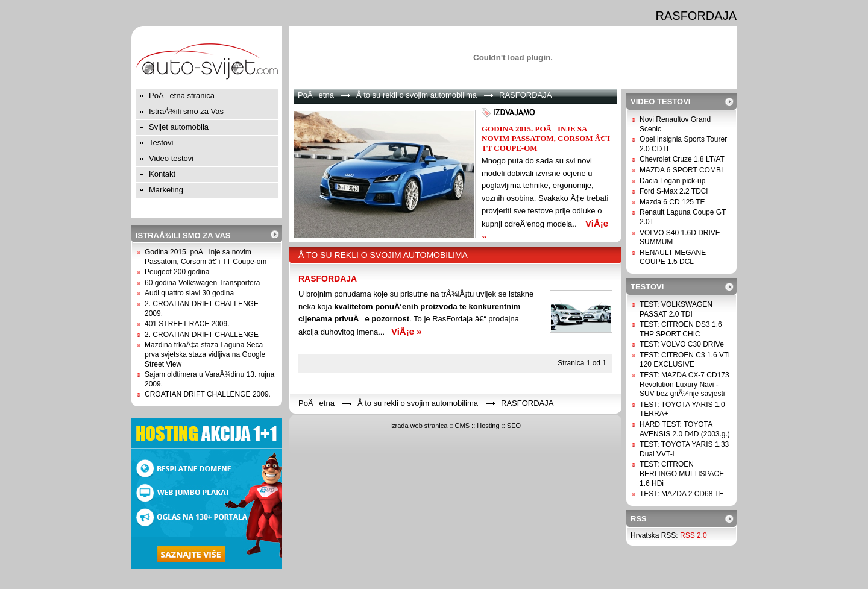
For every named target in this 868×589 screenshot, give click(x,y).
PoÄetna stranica (182, 96)
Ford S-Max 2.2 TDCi (674, 191)
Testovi (161, 143)
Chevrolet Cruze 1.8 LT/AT (682, 159)
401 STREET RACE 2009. (187, 324)
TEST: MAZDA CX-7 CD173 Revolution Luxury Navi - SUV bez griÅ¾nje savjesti (684, 384)
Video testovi (171, 158)
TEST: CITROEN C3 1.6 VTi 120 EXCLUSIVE (685, 360)
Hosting (488, 426)
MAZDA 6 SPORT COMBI (681, 170)
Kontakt (162, 174)
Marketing (166, 190)
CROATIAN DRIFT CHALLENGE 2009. (208, 394)
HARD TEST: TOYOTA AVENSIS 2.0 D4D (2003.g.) (685, 429)
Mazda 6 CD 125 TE (672, 202)
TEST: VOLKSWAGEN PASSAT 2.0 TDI (676, 309)
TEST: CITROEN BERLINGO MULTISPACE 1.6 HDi (682, 474)
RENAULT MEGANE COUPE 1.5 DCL (673, 257)
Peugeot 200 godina (177, 272)
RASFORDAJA (328, 279)
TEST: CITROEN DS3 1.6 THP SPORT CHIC (681, 329)
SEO (514, 426)
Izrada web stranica (419, 426)
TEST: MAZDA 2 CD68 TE (682, 494)
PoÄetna (316, 95)
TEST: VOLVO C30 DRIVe (682, 344)
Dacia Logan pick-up (672, 181)
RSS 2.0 (693, 535)
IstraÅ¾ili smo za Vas (186, 111)
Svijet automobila (179, 127)
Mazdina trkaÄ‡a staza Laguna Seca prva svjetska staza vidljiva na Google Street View (205, 354)
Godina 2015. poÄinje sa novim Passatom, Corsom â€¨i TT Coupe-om (206, 257)
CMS (462, 426)
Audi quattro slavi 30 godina (189, 293)
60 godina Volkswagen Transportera (202, 283)
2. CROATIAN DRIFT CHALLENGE (202, 335)
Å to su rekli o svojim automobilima (417, 95)
